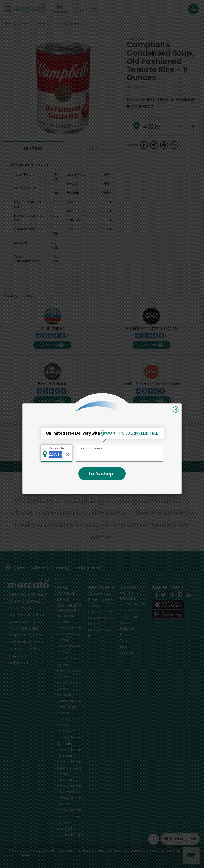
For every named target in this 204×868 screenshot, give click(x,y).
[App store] (168, 605)
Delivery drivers (100, 612)
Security (127, 653)
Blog (124, 647)
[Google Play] (168, 614)
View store (52, 345)
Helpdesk (127, 629)
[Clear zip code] (180, 127)
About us (95, 642)
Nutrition (33, 148)
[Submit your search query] (81, 9)
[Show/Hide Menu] (8, 8)
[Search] (130, 9)
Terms (125, 641)
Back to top (102, 466)
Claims (92, 148)
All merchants (99, 594)
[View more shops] (60, 9)
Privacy (126, 635)
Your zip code (153, 120)
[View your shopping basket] (193, 9)
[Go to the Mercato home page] (29, 7)
